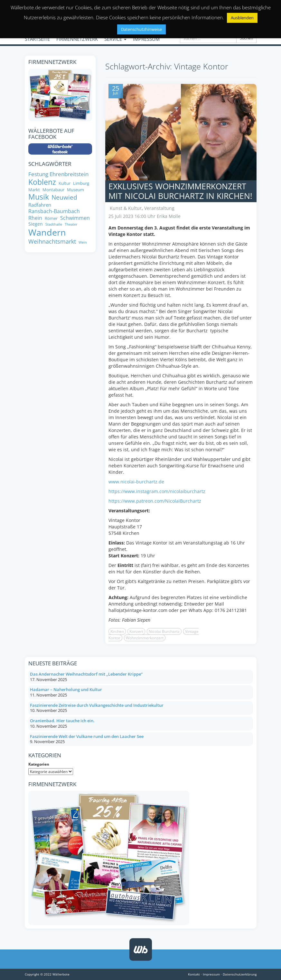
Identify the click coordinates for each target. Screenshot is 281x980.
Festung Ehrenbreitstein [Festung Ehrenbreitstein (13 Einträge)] (58, 174)
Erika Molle (169, 216)
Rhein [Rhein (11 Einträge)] (35, 218)
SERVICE (115, 39)
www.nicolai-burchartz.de (136, 482)
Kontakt (194, 974)
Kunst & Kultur (126, 208)
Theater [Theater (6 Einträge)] (71, 225)
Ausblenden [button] (242, 18)
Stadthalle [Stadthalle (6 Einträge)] (54, 225)
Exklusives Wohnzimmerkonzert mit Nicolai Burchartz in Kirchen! (180, 191)
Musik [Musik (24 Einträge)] (39, 197)
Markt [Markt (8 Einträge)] (34, 190)
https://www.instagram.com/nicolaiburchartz (157, 491)
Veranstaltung (159, 208)
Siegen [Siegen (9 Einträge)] (36, 224)
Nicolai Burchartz (164, 631)
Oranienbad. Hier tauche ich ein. (62, 721)
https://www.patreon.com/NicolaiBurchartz (155, 501)
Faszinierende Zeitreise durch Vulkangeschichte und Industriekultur (97, 705)
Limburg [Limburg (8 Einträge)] (81, 183)
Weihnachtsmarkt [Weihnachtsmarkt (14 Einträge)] (52, 242)
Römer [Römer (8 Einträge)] (51, 218)
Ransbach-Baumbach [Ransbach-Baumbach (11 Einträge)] (54, 211)
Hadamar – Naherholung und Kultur (66, 689)
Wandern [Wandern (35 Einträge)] (47, 232)
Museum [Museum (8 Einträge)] (75, 190)
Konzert (136, 631)
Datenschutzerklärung (240, 974)
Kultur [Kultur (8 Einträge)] (65, 183)
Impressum (211, 974)
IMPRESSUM (146, 39)
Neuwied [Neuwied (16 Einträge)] (64, 198)
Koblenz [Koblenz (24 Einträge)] (42, 182)
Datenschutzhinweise (141, 29)
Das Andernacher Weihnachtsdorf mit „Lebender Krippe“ (86, 674)
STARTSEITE (37, 39)
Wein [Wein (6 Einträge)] (83, 243)
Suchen (246, 38)
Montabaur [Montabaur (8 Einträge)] (53, 190)
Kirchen (117, 631)
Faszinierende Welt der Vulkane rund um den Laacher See (87, 736)
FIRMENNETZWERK (77, 39)
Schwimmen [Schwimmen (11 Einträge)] (75, 218)
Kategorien (39, 764)
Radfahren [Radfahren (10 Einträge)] (40, 205)
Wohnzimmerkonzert (145, 638)
